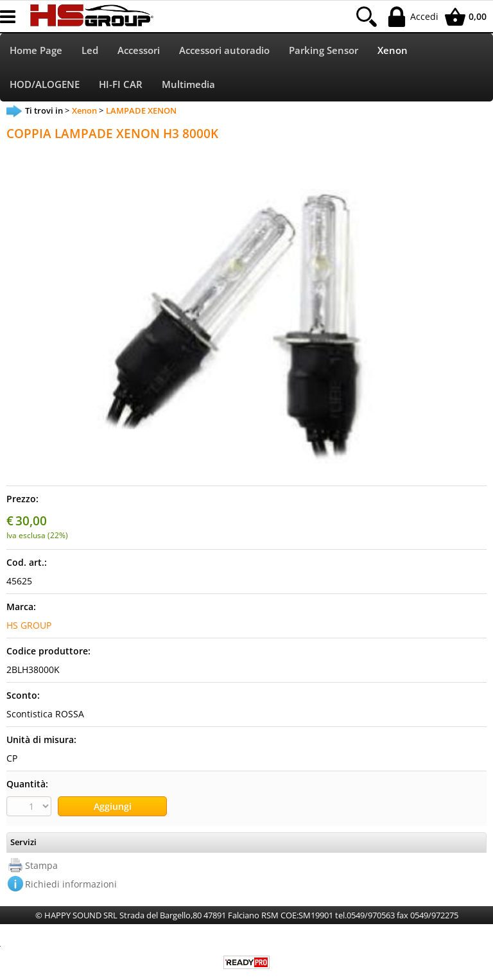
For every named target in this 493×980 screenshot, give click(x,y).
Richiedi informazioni (71, 884)
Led (90, 50)
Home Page (36, 50)
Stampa (41, 865)
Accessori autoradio (224, 50)
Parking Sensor (324, 50)
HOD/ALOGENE (45, 84)
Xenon (393, 50)
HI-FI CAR (121, 84)
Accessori (139, 50)
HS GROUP (29, 625)
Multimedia (188, 84)
